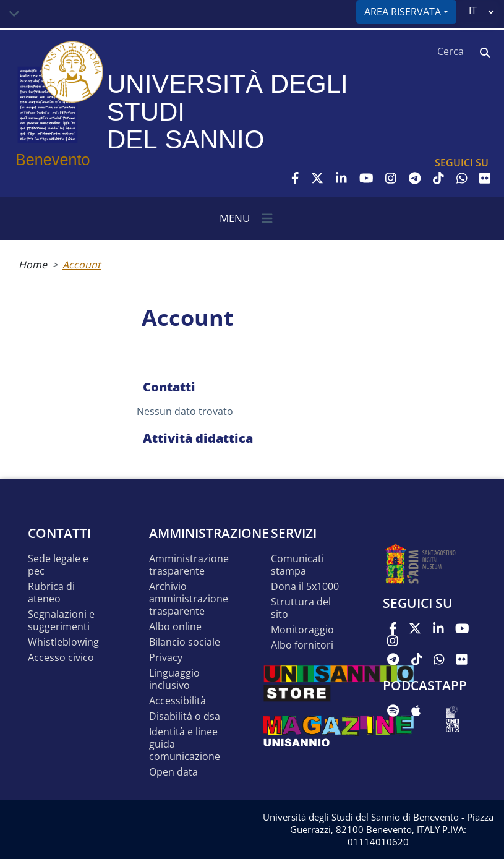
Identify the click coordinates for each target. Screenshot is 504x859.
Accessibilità (177, 701)
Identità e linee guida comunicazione (185, 744)
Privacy (166, 658)
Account (82, 265)
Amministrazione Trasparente (189, 565)
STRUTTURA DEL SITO (301, 608)
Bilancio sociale (185, 642)
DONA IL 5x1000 (305, 587)
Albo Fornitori (302, 645)
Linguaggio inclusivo (174, 679)
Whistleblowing (63, 642)
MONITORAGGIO (302, 630)
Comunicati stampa (297, 565)
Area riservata (403, 12)
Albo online (175, 627)
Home (33, 265)
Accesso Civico (61, 658)
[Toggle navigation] (14, 14)
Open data (173, 772)
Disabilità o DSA (185, 716)
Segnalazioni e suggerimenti (61, 621)
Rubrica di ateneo (51, 593)
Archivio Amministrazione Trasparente (189, 599)
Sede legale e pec (58, 565)
